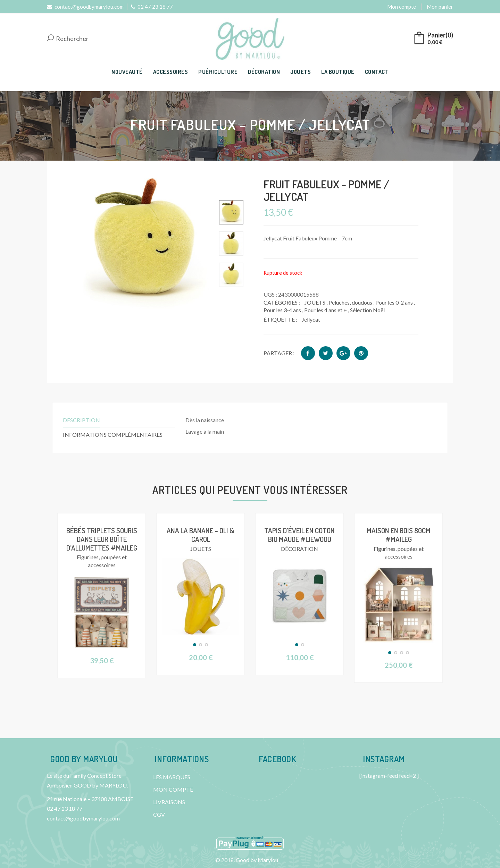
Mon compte (402, 7)
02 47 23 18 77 (152, 7)
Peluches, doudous (350, 302)
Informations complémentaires (113, 435)
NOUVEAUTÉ (127, 72)
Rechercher (68, 39)
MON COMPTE (173, 789)
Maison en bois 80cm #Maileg (398, 534)
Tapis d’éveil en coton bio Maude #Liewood (299, 534)
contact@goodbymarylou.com (85, 7)
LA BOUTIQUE (338, 72)
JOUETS (301, 72)
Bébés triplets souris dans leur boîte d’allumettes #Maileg (102, 538)
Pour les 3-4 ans (282, 310)
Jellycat (311, 319)
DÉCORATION (264, 72)
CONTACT (377, 72)
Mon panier (440, 7)
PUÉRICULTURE (218, 72)
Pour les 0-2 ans (394, 302)
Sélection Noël (367, 310)
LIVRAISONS (169, 802)
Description (81, 420)
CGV (159, 814)
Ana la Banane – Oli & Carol (201, 534)
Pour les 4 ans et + (326, 310)
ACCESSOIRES (171, 72)
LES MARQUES (172, 777)
